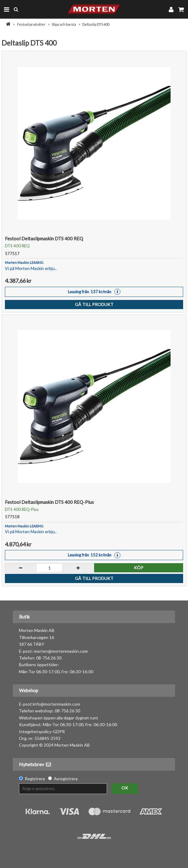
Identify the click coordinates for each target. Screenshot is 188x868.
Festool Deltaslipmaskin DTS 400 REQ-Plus (49, 502)
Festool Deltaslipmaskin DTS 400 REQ (44, 238)
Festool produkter (31, 24)
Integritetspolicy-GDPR (42, 731)
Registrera (35, 779)
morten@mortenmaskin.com (61, 651)
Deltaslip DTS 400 (96, 24)
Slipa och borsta (64, 24)
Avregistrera (66, 779)
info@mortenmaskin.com (57, 704)
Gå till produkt (94, 304)
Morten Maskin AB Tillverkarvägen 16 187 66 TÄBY (37, 637)
